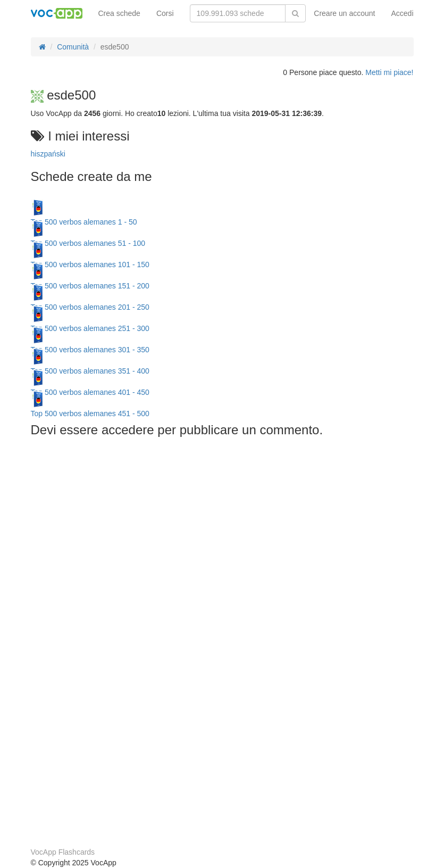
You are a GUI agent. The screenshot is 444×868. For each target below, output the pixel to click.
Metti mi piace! (389, 72)
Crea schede (119, 13)
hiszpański (48, 154)
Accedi (402, 13)
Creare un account (344, 13)
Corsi (165, 13)
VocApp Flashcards (63, 852)
